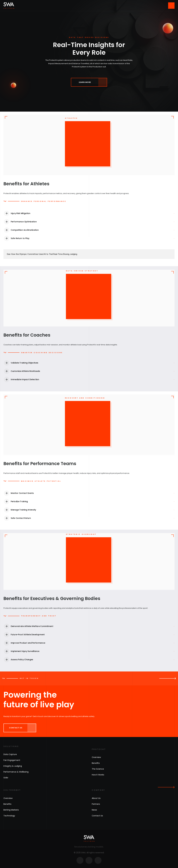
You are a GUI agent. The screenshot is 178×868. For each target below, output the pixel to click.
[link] (89, 82)
